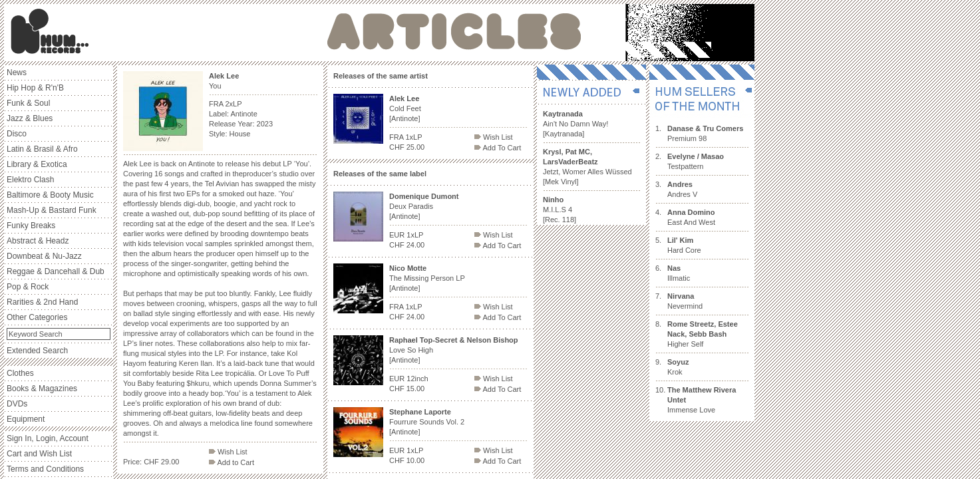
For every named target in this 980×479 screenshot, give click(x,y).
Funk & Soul (28, 103)
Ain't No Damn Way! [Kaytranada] (575, 124)
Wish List (228, 452)
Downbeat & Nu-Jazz (44, 256)
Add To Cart (498, 148)
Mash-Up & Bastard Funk (52, 210)
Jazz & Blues (30, 118)
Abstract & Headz (38, 241)
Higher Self (703, 334)
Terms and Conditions (45, 469)
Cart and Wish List (39, 454)
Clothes (20, 373)
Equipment (26, 419)
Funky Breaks (31, 226)
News (17, 73)
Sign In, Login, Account (48, 438)
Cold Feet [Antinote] (405, 108)
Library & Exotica (37, 164)
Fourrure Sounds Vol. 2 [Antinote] (427, 422)
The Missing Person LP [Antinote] (427, 278)
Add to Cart (232, 462)
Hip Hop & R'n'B (35, 88)
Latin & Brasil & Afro (42, 149)
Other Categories (37, 317)
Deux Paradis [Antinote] (424, 206)
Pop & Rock (28, 287)
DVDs (17, 404)
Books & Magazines (42, 389)
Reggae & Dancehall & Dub (56, 271)
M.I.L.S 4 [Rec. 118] (560, 210)
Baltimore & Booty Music (50, 195)
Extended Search (37, 351)
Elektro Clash (30, 180)
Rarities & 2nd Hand (42, 302)
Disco (17, 134)
